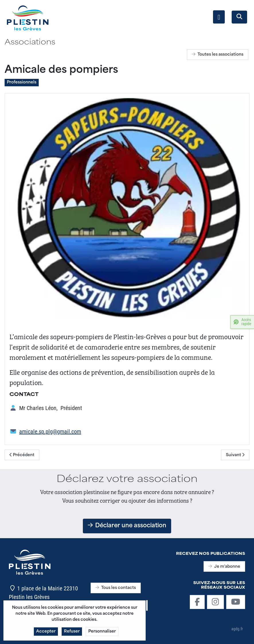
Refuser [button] (72, 633)
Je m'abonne (224, 567)
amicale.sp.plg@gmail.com (50, 431)
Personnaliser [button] (102, 633)
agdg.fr (237, 629)
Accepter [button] (46, 633)
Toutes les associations (218, 55)
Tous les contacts (116, 588)
